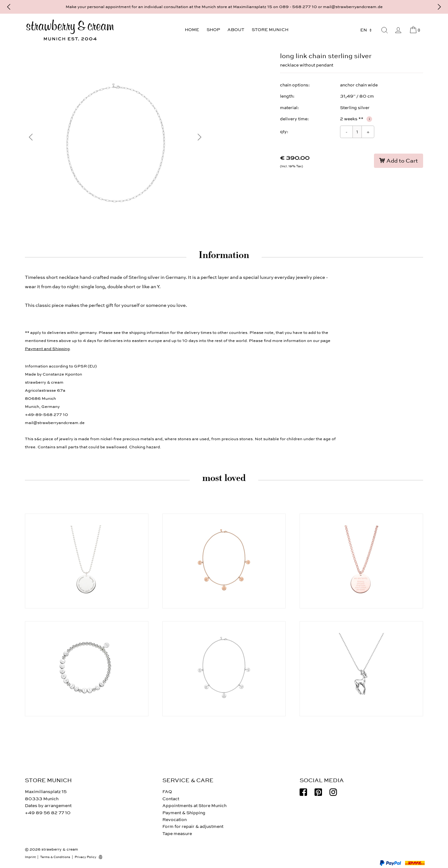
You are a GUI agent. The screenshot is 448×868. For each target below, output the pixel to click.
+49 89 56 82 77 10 (48, 813)
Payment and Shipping (47, 349)
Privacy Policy (86, 857)
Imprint (30, 857)
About (236, 30)
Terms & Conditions (55, 857)
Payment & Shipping (184, 813)
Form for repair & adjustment (193, 826)
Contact (171, 799)
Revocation (175, 820)
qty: (284, 132)
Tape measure (177, 834)
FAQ (167, 792)
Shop (213, 30)
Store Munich (270, 30)
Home (192, 30)
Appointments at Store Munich (194, 806)
